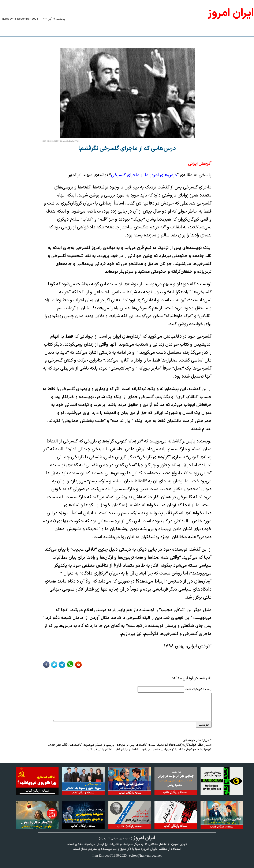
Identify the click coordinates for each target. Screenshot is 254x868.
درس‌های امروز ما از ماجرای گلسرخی (144, 175)
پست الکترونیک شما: (198, 689)
